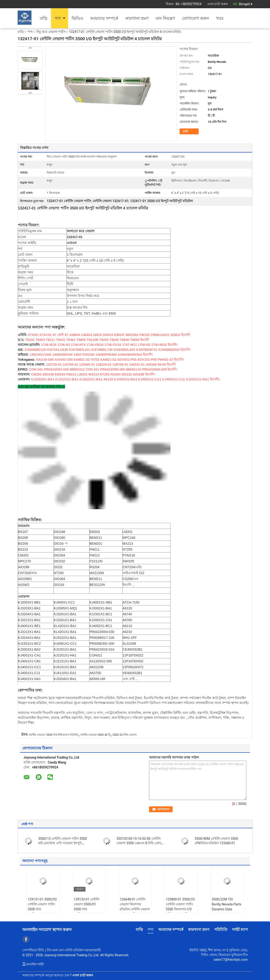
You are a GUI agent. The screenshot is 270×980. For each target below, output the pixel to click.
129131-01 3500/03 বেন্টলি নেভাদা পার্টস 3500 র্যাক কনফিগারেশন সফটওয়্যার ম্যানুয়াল (42, 909)
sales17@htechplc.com (231, 960)
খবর (220, 18)
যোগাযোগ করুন (195, 18)
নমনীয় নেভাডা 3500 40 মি (95, 735)
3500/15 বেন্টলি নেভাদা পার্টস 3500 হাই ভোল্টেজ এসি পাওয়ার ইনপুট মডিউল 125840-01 (63, 843)
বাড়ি (44, 18)
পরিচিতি (221, 930)
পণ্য (58, 18)
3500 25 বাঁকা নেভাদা (125, 735)
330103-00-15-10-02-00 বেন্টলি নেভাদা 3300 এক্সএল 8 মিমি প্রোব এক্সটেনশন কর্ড (139, 843)
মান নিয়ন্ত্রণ (165, 18)
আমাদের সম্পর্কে (104, 18)
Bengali (246, 4)
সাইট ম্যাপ (240, 930)
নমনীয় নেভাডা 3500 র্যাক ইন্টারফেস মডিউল (54, 735)
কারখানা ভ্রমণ (137, 18)
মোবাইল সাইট (33, 964)
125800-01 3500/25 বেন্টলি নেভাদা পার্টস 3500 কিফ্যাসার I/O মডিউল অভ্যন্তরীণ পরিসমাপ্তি (180, 909)
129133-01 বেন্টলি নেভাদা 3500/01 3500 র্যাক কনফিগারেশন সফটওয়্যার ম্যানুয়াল (87, 909)
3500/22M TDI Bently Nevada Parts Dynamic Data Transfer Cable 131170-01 (227, 909)
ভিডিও (77, 18)
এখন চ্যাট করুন (217, 4)
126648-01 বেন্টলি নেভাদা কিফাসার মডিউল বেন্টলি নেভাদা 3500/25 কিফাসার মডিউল (135, 909)
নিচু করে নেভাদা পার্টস (51, 32)
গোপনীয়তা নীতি (33, 950)
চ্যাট (185, 131)
